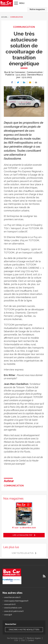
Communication (16, 17)
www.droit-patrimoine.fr (14, 611)
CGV (16, 640)
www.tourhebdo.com (13, 608)
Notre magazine (37, 9)
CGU (23, 640)
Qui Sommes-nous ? (16, 638)
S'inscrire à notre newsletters (24, 630)
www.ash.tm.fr (10, 604)
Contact (31, 640)
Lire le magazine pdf (23, 535)
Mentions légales (34, 638)
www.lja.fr (8, 615)
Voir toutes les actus (23, 553)
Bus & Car (6, 3)
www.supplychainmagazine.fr (16, 601)
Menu (22, 3)
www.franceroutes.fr (12, 597)
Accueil (4, 17)
